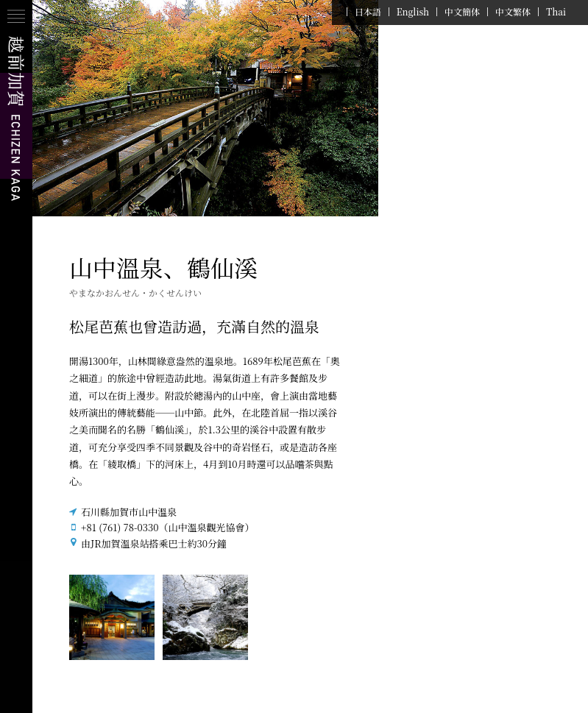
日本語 (368, 12)
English (413, 12)
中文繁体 (513, 12)
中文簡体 (462, 12)
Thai (556, 12)
